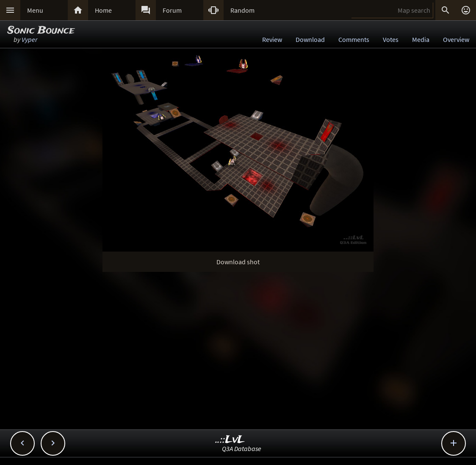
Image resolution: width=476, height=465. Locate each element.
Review (272, 39)
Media (421, 39)
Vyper (29, 39)
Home (103, 10)
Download (310, 39)
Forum (172, 10)
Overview (456, 39)
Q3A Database (242, 448)
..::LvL (230, 440)
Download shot (238, 262)
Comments (354, 39)
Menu (35, 10)
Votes (391, 39)
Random (242, 10)
